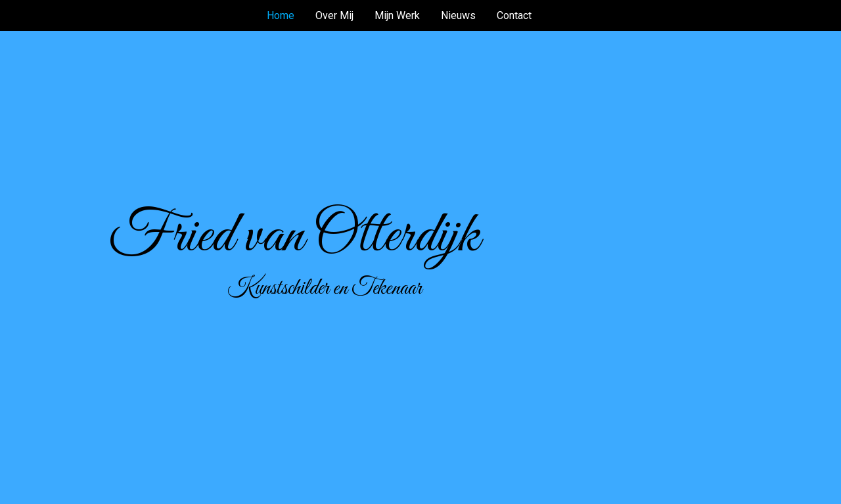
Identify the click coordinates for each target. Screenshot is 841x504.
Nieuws (458, 15)
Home (281, 15)
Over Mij (334, 15)
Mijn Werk (397, 15)
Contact (514, 15)
